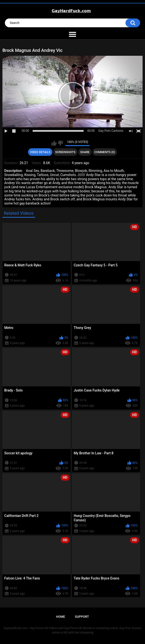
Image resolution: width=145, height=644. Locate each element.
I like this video (54, 143)
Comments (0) (105, 152)
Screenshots (65, 152)
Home (61, 617)
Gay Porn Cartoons (111, 131)
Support (82, 617)
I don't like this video (60, 143)
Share (85, 152)
